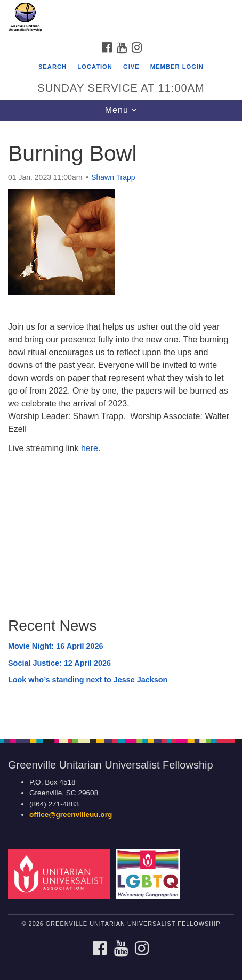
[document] (121, 424)
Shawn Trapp (113, 177)
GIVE (131, 67)
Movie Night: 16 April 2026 (56, 646)
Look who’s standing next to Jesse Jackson (88, 680)
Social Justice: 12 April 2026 (59, 663)
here (90, 448)
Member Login (177, 67)
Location (95, 67)
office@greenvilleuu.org (71, 815)
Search (53, 67)
